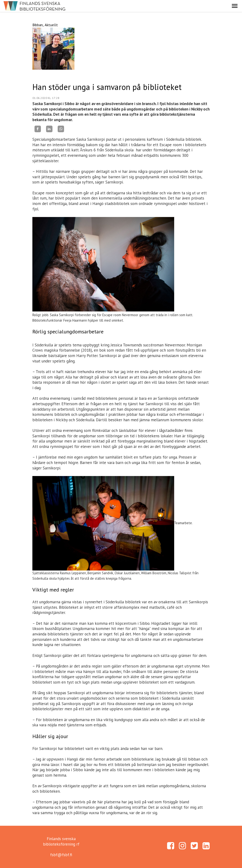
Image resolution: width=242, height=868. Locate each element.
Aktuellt (51, 25)
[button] (235, 6)
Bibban (38, 25)
